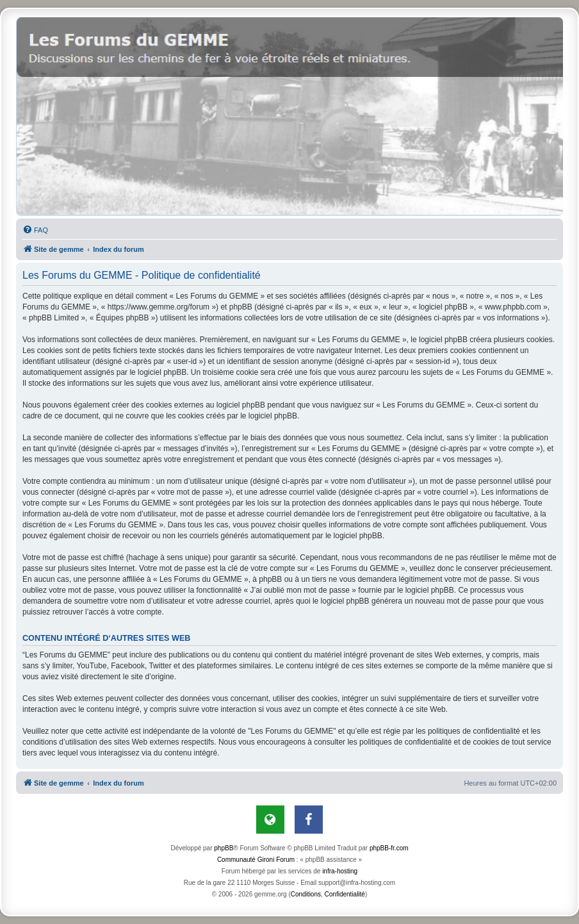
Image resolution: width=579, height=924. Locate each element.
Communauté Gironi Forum (256, 860)
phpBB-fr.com (389, 848)
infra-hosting (340, 871)
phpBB (224, 848)
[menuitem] (35, 230)
